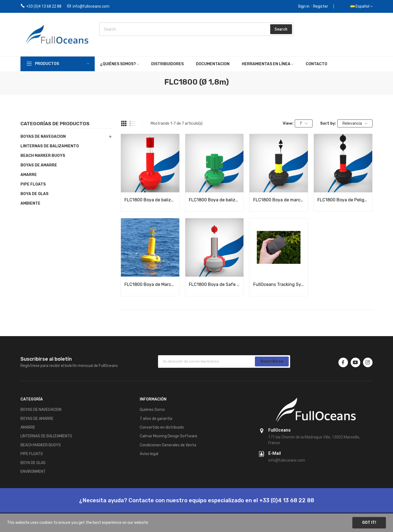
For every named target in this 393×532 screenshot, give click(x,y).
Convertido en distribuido (162, 427)
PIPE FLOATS (33, 184)
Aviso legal (149, 454)
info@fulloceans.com (91, 6)
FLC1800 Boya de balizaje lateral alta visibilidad (215, 200)
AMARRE (29, 175)
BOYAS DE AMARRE (39, 165)
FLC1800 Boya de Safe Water (215, 284)
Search (281, 29)
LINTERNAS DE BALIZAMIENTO (50, 146)
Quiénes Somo (152, 410)
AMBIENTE (30, 203)
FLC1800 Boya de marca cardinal (279, 200)
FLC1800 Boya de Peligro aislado (343, 200)
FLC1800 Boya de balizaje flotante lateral (150, 200)
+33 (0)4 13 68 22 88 (44, 6)
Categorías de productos (55, 124)
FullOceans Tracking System (279, 284)
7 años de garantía (156, 419)
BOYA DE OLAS (35, 194)
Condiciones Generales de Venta (168, 445)
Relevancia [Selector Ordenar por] (355, 123)
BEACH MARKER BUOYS (43, 156)
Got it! (369, 523)
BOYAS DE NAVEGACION (43, 137)
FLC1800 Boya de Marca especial (150, 284)
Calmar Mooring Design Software (169, 436)
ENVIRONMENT (33, 472)
